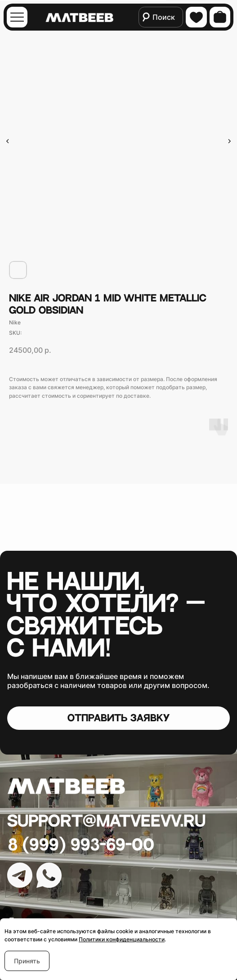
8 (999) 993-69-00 (81, 845)
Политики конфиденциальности (122, 939)
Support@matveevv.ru (106, 821)
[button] (118, 718)
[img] (17, 17)
